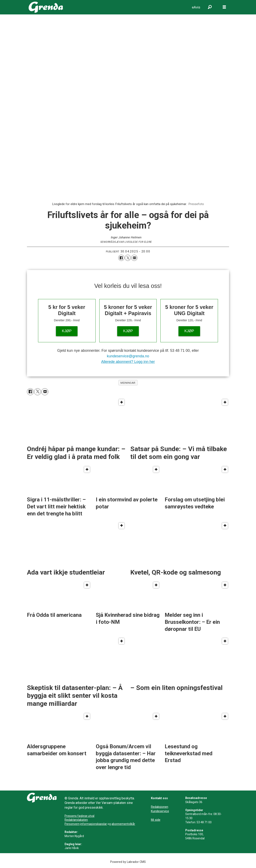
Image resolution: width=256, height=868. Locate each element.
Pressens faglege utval (79, 816)
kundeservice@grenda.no (128, 356)
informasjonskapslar (94, 824)
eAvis (196, 7)
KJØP (67, 331)
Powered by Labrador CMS (128, 862)
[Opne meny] (224, 7)
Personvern (72, 824)
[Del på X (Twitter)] (128, 258)
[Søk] (210, 7)
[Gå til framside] (46, 7)
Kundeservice (160, 811)
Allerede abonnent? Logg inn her (128, 362)
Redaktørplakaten (76, 820)
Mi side (156, 820)
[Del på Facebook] (121, 258)
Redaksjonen (160, 807)
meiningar (128, 383)
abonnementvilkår (123, 824)
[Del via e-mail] (134, 258)
